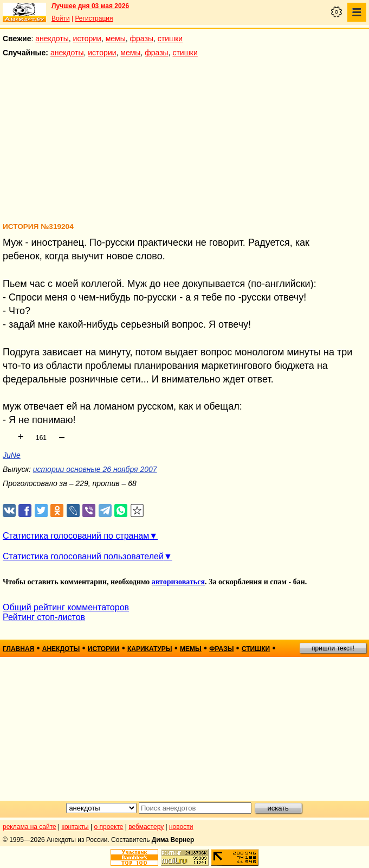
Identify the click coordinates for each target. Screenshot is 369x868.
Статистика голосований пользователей (83, 556)
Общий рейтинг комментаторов (66, 607)
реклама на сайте (30, 827)
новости (181, 827)
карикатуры (150, 649)
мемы (116, 39)
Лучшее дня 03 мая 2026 (90, 6)
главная (18, 649)
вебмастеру (146, 827)
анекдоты (52, 39)
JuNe (12, 455)
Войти (61, 18)
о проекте (109, 827)
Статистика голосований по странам (76, 536)
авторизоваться (178, 582)
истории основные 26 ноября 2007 (95, 469)
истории (87, 39)
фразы (142, 39)
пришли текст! (333, 648)
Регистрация (94, 18)
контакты (75, 827)
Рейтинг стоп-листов (44, 617)
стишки (170, 39)
